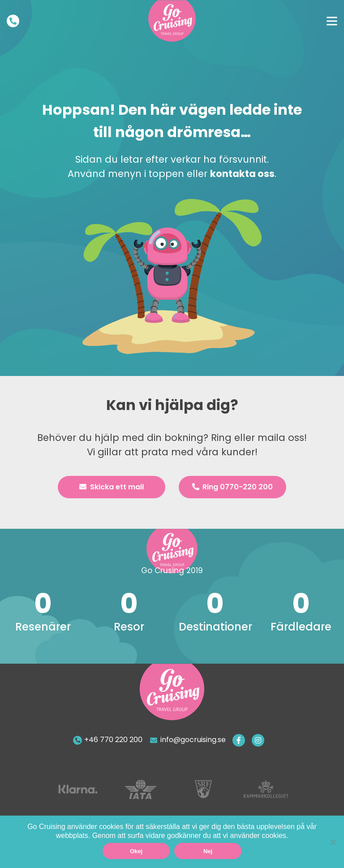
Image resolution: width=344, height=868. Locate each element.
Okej (136, 851)
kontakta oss (242, 174)
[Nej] (333, 842)
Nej (208, 851)
